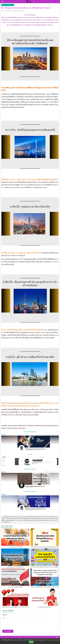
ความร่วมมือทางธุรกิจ (28, 638)
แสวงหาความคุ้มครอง (17, 638)
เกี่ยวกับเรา (7, 638)
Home (3, 5)
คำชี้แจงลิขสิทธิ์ (38, 638)
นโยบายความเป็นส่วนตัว (51, 640)
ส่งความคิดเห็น (8, 631)
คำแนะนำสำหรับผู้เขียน (49, 638)
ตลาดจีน (8, 5)
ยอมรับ (31, 642)
